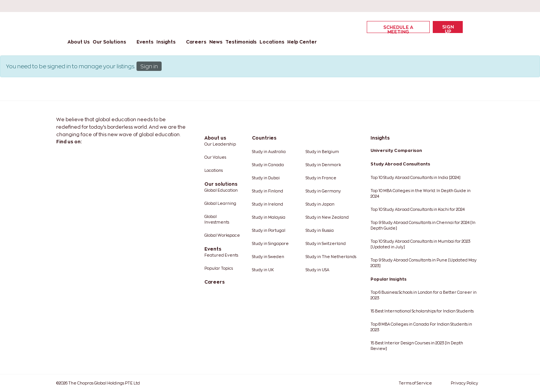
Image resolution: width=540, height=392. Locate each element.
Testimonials (241, 42)
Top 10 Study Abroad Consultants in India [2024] (415, 178)
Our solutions (221, 184)
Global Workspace (222, 235)
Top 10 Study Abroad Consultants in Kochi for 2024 (418, 210)
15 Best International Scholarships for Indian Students (422, 311)
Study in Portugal (269, 231)
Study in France (321, 178)
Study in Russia (320, 231)
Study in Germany (323, 191)
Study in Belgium (322, 152)
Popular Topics (219, 268)
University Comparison (396, 150)
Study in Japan (320, 204)
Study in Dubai (266, 178)
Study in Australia (269, 152)
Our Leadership (220, 144)
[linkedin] (429, 6)
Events (145, 42)
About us (215, 138)
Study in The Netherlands (331, 257)
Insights (166, 42)
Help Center (302, 42)
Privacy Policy (464, 383)
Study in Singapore (270, 244)
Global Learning (220, 204)
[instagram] (469, 6)
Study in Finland (268, 191)
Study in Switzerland (326, 244)
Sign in (149, 66)
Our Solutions (109, 42)
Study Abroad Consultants (400, 164)
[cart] (469, 27)
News (216, 42)
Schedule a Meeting (398, 29)
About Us (79, 42)
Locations (272, 42)
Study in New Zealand (327, 217)
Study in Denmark (323, 165)
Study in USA (317, 270)
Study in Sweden (268, 257)
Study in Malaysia (269, 217)
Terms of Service (415, 383)
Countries (264, 138)
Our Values (215, 157)
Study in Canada (268, 165)
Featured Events (221, 255)
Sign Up (448, 29)
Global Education (221, 190)
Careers (196, 42)
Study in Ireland (268, 204)
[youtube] (456, 6)
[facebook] (415, 6)
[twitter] (442, 6)
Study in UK (263, 270)
